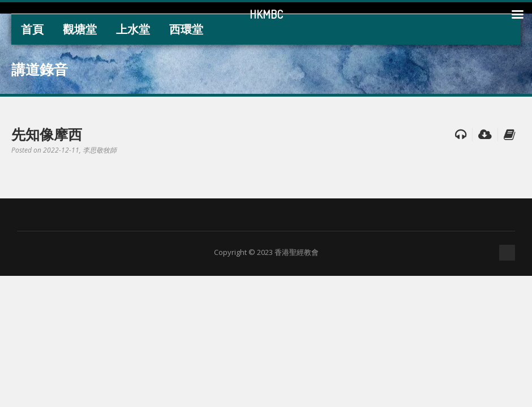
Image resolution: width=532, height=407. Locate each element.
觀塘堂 (80, 29)
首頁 (32, 29)
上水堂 (133, 29)
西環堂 (186, 29)
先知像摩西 (47, 134)
